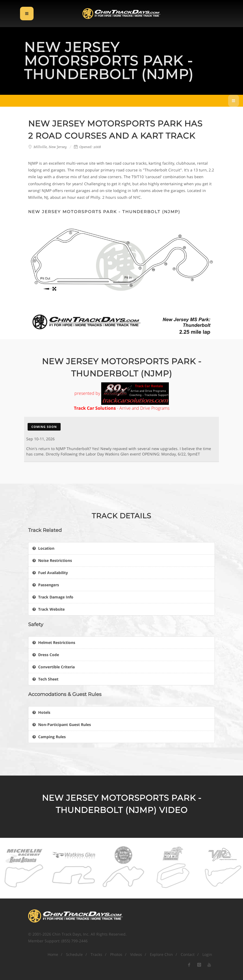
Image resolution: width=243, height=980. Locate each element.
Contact (188, 954)
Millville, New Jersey (50, 147)
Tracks (96, 954)
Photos (116, 954)
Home (53, 954)
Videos (136, 954)
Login (207, 954)
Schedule (74, 954)
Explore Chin (161, 954)
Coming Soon (44, 427)
